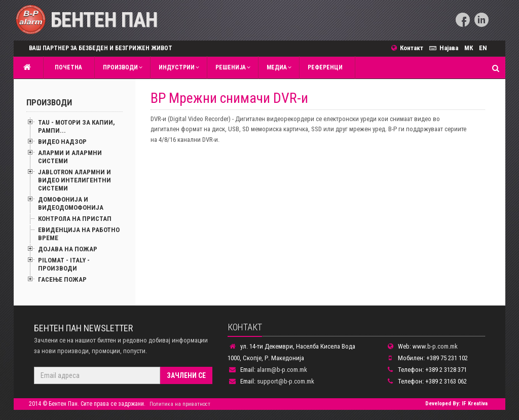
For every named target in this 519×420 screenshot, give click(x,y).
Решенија (231, 67)
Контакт (410, 48)
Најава (445, 48)
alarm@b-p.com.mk (282, 370)
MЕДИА (277, 67)
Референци (325, 67)
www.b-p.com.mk (435, 346)
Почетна (67, 67)
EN (483, 48)
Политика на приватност (180, 404)
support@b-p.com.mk (286, 381)
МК (469, 48)
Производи (120, 67)
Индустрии (177, 67)
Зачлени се (186, 375)
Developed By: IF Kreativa (456, 404)
